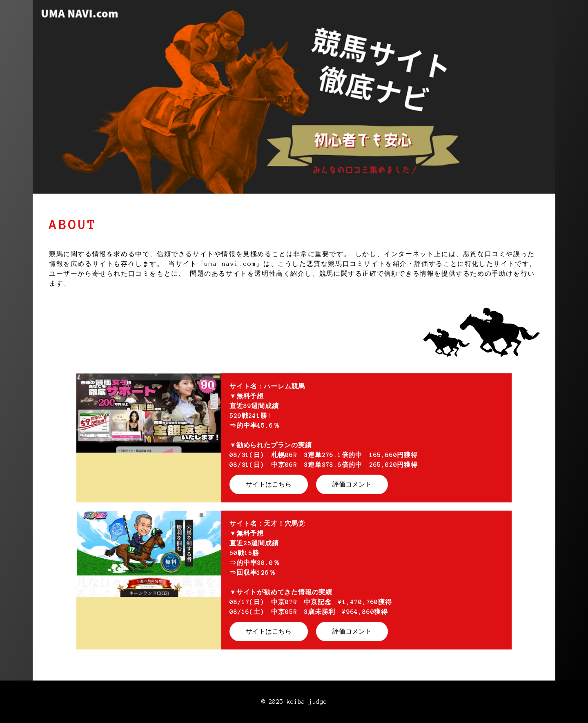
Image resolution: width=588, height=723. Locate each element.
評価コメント (352, 484)
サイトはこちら (269, 484)
